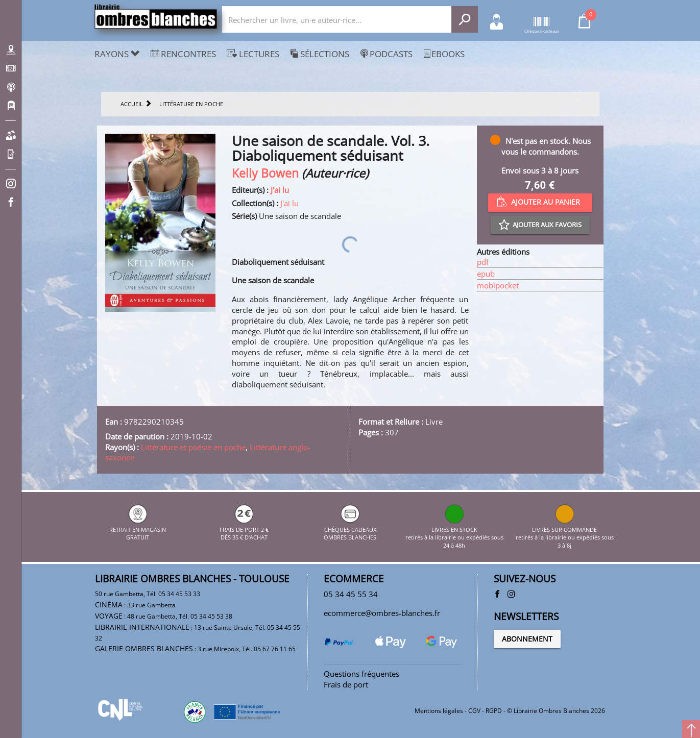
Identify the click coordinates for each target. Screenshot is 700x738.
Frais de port (346, 684)
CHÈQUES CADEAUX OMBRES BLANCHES (350, 529)
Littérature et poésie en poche (193, 447)
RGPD (494, 711)
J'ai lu (280, 190)
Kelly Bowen (265, 173)
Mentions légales (439, 711)
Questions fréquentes (361, 674)
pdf (483, 262)
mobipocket (498, 285)
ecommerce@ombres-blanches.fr (382, 613)
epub (486, 274)
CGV (474, 711)
